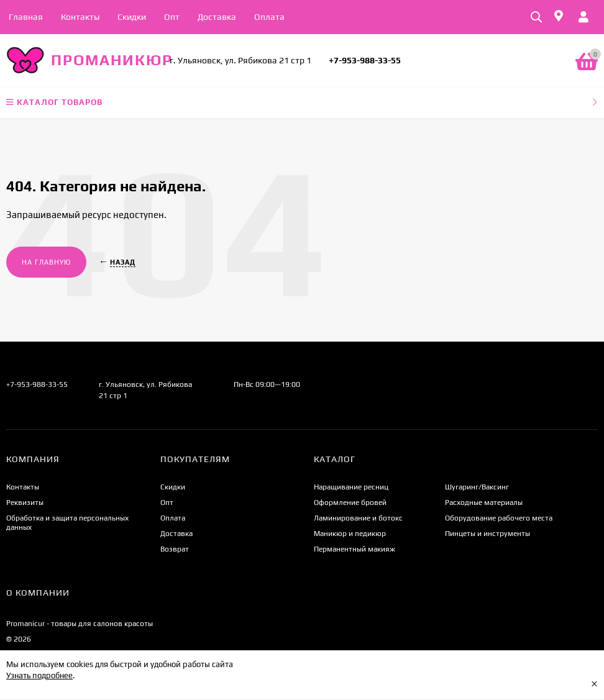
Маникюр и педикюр (350, 534)
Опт (172, 17)
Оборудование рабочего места (499, 518)
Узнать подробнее (39, 675)
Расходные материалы (484, 502)
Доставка (217, 17)
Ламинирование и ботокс (358, 518)
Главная (26, 17)
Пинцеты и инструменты (487, 534)
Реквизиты (25, 502)
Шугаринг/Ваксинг (477, 487)
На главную (46, 262)
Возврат (175, 549)
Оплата (269, 17)
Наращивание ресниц (351, 487)
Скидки (132, 17)
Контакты (80, 17)
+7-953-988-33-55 (365, 60)
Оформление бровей (350, 502)
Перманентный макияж (355, 549)
